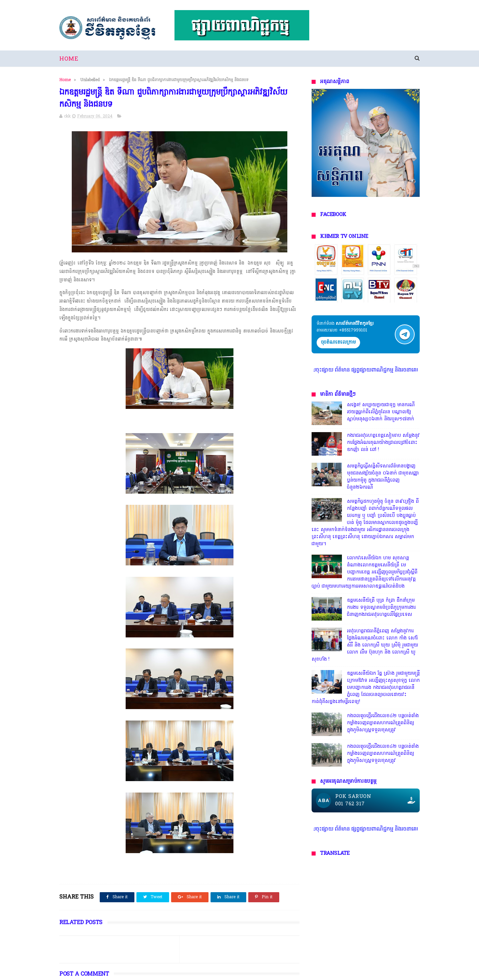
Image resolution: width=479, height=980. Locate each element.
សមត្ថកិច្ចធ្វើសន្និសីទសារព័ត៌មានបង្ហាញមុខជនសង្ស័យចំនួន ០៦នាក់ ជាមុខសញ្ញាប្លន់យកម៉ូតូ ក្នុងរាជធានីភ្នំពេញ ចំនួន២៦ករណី (383, 477)
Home (69, 59)
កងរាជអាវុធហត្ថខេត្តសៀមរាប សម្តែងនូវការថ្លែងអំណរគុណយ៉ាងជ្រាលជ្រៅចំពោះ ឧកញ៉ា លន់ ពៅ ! (383, 443)
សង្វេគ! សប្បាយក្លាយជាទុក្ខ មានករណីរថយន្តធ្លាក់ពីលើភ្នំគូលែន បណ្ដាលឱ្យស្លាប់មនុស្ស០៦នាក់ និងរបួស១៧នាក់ (381, 412)
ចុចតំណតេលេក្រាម (338, 342)
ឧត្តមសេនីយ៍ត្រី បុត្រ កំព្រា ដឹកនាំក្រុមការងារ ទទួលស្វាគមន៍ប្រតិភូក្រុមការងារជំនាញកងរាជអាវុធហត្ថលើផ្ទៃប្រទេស (381, 608)
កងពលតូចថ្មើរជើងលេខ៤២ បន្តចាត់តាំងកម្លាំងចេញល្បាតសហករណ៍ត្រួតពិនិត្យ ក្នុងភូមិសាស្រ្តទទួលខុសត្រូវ (383, 723)
